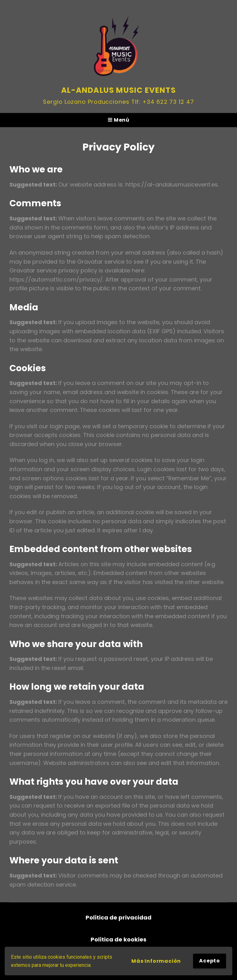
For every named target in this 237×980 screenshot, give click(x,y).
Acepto (210, 961)
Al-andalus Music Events (118, 90)
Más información (156, 961)
